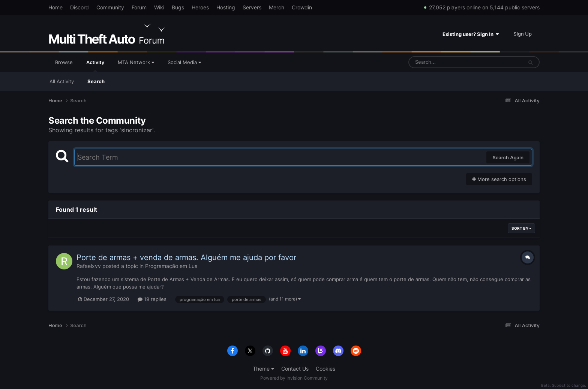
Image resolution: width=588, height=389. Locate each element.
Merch (277, 7)
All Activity (62, 81)
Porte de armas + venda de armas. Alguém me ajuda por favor (186, 257)
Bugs (178, 7)
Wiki (159, 7)
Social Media (184, 62)
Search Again (508, 157)
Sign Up (523, 34)
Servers (252, 7)
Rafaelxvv (89, 266)
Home (55, 7)
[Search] (446, 62)
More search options (499, 179)
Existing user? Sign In (471, 34)
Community (110, 7)
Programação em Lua (171, 266)
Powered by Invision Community (294, 378)
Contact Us (295, 369)
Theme (263, 369)
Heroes (200, 7)
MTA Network (136, 62)
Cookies (325, 369)
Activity (95, 66)
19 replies (152, 299)
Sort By (521, 228)
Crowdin (302, 7)
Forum (139, 7)
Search (96, 81)
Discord (79, 7)
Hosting (226, 7)
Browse (64, 62)
